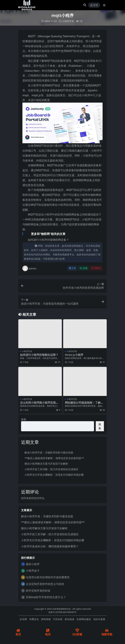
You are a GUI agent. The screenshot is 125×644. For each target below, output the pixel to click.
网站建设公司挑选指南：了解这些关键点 (84, 404)
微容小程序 (33, 564)
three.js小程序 (74, 355)
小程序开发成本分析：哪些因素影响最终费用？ (50, 546)
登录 (94, 5)
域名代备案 (99, 619)
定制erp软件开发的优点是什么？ (46, 597)
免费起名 (34, 619)
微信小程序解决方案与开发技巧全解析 (46, 464)
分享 (72, 268)
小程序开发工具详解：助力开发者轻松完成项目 (51, 469)
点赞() (96, 268)
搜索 (24, 419)
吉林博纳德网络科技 (61, 609)
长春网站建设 (84, 619)
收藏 (83, 268)
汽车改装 (58, 619)
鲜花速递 (70, 619)
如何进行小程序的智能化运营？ (39, 355)
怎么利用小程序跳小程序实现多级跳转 (39, 404)
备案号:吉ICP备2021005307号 (63, 612)
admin (29, 268)
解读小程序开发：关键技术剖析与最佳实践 (49, 452)
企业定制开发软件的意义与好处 (45, 584)
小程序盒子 (33, 571)
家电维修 (46, 619)
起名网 (23, 619)
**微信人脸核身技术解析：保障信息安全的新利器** (54, 458)
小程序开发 (68, 21)
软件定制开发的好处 (38, 590)
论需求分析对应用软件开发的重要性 (48, 577)
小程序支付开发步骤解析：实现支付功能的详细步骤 (54, 475)
